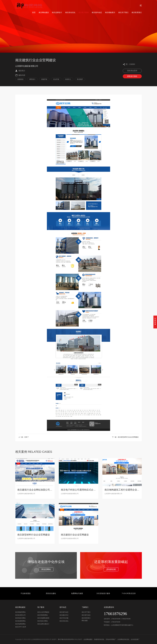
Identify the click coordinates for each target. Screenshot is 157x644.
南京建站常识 (64, 615)
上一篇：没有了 (24, 437)
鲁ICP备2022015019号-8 (66, 639)
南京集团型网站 (20, 621)
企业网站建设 (88, 639)
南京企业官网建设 (43, 612)
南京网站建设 (44, 12)
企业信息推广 (135, 639)
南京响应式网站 (20, 618)
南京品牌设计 (57, 12)
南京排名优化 (70, 12)
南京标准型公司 (20, 615)
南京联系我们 (137, 12)
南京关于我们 (123, 12)
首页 (34, 12)
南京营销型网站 (43, 615)
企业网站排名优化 (123, 639)
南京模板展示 (110, 12)
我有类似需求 (132, 71)
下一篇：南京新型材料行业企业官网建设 (125, 437)
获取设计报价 (132, 76)
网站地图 (85, 621)
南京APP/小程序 (21, 627)
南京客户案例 (84, 12)
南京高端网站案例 (43, 618)
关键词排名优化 (99, 639)
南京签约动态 (97, 12)
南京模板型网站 (20, 612)
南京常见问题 (64, 618)
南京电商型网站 (20, 624)
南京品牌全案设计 (43, 624)
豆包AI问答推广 (111, 639)
